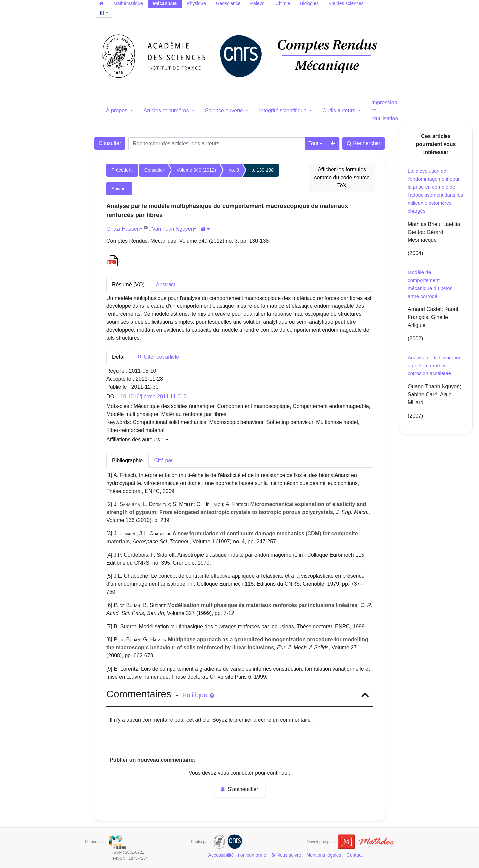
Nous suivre (286, 855)
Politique (198, 695)
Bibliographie (128, 461)
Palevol (258, 3)
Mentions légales (324, 855)
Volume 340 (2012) (196, 170)
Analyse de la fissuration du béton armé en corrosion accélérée (435, 365)
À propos (117, 111)
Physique (196, 3)
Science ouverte (225, 111)
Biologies (309, 3)
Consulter (110, 143)
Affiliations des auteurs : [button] (137, 440)
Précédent (122, 170)
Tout (313, 143)
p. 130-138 (263, 170)
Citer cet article (158, 357)
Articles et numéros (167, 111)
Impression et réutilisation (385, 111)
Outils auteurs (340, 111)
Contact (355, 855)
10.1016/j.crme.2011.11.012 (153, 397)
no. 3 (234, 170)
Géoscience (228, 3)
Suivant (119, 189)
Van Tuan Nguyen (173, 229)
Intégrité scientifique (283, 111)
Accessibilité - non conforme (237, 855)
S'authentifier (239, 789)
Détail (119, 357)
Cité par (164, 461)
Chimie (283, 3)
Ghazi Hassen (123, 229)
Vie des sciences (346, 3)
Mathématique (128, 3)
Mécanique (165, 3)
